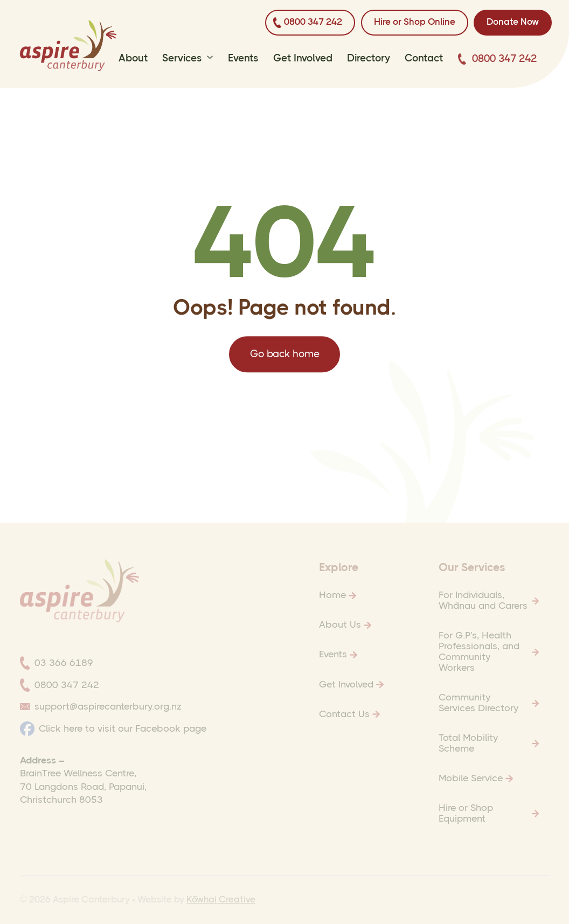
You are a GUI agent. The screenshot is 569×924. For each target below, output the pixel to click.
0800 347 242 (504, 59)
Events (243, 58)
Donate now (513, 22)
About (133, 58)
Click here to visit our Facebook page (123, 728)
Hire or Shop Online (415, 22)
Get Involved (303, 58)
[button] (188, 61)
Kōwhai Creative (221, 899)
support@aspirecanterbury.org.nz (108, 706)
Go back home (284, 358)
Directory (369, 58)
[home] (68, 46)
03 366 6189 (64, 663)
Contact (424, 58)
